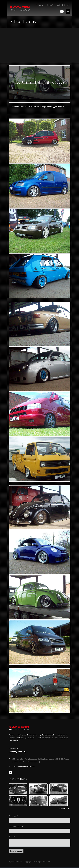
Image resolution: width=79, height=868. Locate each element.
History (40, 5)
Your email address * (16, 826)
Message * (13, 836)
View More (64, 809)
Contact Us (50, 5)
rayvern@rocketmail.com (26, 766)
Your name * (13, 816)
